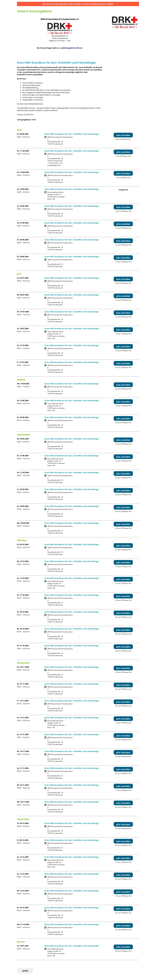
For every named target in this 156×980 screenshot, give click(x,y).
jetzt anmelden (123, 135)
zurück (25, 971)
